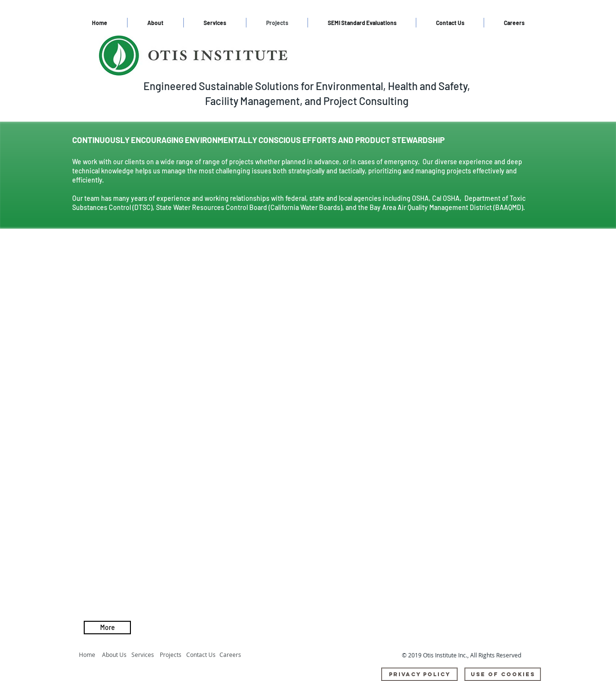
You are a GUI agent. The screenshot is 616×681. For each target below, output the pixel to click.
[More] (107, 628)
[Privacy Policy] (419, 674)
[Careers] (233, 655)
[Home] (89, 655)
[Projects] (173, 655)
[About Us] (117, 655)
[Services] (145, 655)
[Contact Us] (202, 655)
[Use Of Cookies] (503, 674)
